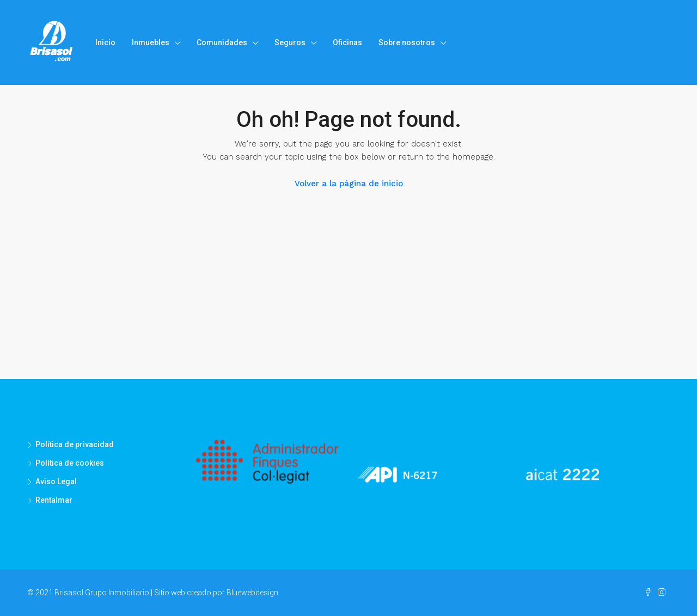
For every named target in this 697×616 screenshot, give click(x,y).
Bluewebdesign (252, 593)
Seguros (290, 42)
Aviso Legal (56, 481)
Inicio (105, 42)
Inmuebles (151, 42)
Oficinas (347, 42)
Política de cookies (70, 463)
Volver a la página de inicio (349, 184)
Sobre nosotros (407, 42)
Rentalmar (54, 500)
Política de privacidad (75, 444)
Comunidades (222, 42)
